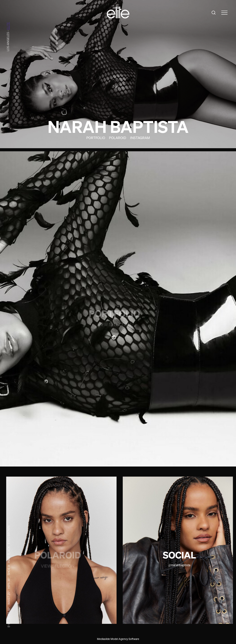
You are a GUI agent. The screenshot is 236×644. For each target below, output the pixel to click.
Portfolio (96, 138)
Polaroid (118, 138)
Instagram (140, 138)
